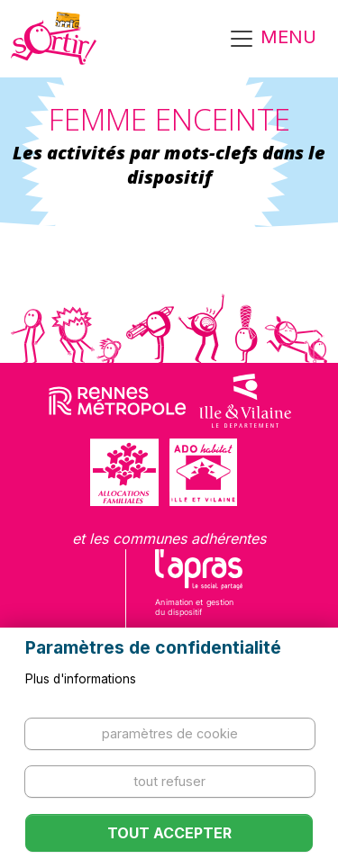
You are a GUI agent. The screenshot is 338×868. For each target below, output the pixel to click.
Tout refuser (169, 781)
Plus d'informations (81, 679)
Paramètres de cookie (170, 733)
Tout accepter (169, 833)
